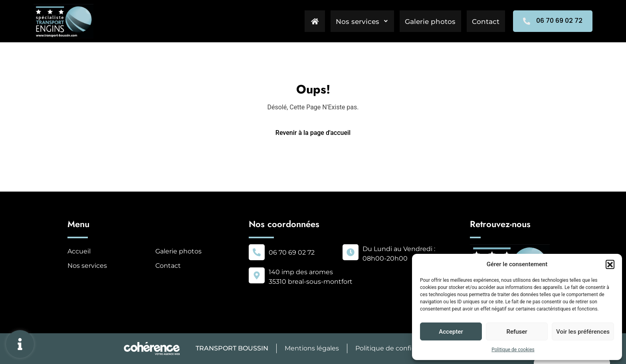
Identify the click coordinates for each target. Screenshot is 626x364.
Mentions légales (311, 348)
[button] (610, 264)
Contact (485, 21)
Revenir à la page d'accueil (313, 133)
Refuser (517, 332)
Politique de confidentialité (399, 348)
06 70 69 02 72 (292, 252)
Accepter (451, 332)
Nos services (358, 21)
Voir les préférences (583, 332)
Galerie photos (428, 21)
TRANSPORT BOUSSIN (231, 348)
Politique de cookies (513, 350)
